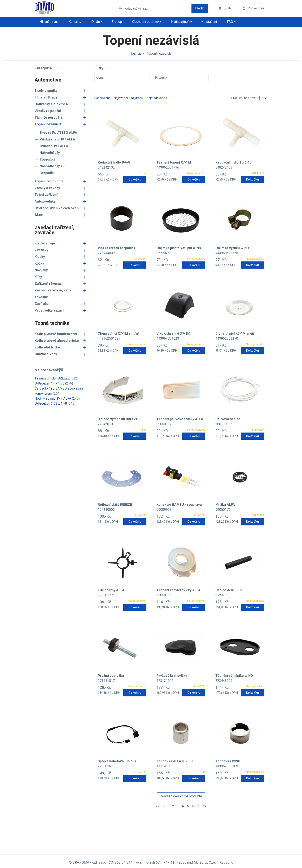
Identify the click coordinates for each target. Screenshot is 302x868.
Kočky (39, 263)
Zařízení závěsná (48, 284)
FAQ (230, 22)
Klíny (38, 277)
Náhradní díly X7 (52, 166)
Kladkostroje (45, 243)
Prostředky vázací (49, 310)
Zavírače (42, 304)
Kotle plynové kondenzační (56, 334)
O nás (96, 22)
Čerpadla (47, 173)
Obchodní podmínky (147, 22)
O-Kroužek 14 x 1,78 (49, 383)
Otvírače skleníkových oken (57, 208)
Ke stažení (209, 22)
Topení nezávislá (48, 124)
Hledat (200, 8)
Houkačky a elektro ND (53, 104)
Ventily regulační (48, 111)
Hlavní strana (49, 22)
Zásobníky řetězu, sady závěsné (53, 294)
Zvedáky (41, 250)
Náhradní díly (50, 153)
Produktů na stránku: (245, 98)
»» (204, 806)
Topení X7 (48, 159)
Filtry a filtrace (46, 97)
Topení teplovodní (49, 181)
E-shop (117, 22)
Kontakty (75, 22)
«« (158, 806)
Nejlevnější (121, 98)
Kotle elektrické (47, 347)
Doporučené (102, 98)
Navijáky (41, 270)
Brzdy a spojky (46, 91)
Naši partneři (180, 22)
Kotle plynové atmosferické (57, 341)
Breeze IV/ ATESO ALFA (58, 133)
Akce (39, 215)
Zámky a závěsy (47, 188)
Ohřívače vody (46, 354)
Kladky (40, 257)
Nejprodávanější (157, 98)
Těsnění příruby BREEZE (52, 378)
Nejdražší (137, 98)
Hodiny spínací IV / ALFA (53, 398)
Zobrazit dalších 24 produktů (181, 796)
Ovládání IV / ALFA (54, 146)
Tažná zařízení (46, 195)
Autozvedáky (45, 201)
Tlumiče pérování (48, 118)
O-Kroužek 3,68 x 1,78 (51, 403)
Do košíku (135, 179)
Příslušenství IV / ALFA (57, 139)
